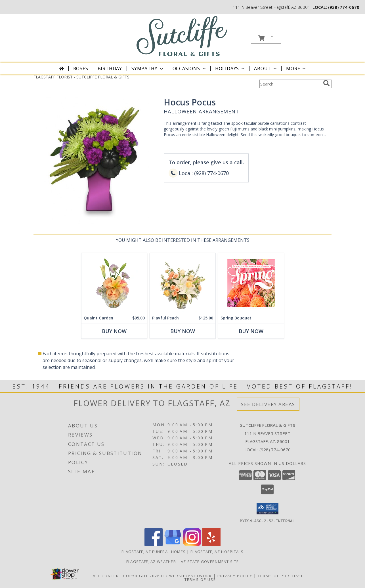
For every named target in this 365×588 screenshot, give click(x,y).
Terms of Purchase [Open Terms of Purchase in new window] (281, 575)
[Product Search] (290, 84)
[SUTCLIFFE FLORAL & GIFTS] (182, 36)
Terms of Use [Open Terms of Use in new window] (200, 579)
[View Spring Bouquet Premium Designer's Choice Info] (251, 283)
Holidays (230, 68)
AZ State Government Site (210, 561)
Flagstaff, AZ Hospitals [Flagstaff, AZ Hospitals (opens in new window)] (217, 551)
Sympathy (148, 68)
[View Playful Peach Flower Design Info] (183, 283)
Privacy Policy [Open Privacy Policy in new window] (235, 575)
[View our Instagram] (192, 544)
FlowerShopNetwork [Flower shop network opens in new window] (187, 575)
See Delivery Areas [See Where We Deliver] (268, 404)
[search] (326, 83)
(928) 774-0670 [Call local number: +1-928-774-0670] (344, 7)
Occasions (190, 68)
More (296, 68)
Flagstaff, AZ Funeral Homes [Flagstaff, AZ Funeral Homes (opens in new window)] (154, 551)
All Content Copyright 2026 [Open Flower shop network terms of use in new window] (126, 575)
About (266, 68)
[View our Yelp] (211, 544)
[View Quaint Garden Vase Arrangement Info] (114, 283)
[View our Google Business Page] (173, 544)
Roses (81, 68)
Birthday (110, 68)
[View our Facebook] (154, 544)
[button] (266, 38)
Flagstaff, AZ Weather (151, 561)
